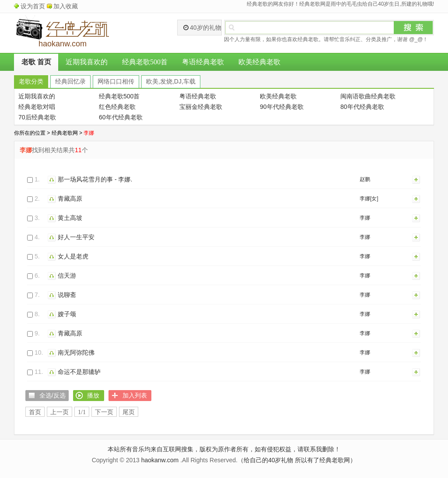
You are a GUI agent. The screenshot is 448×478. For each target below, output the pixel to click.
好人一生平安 (76, 237)
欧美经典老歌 (259, 62)
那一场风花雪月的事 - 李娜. (95, 179)
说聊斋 (67, 295)
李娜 (365, 218)
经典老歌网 (65, 133)
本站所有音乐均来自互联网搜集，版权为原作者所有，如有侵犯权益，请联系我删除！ (224, 449)
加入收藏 (66, 6)
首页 (35, 412)
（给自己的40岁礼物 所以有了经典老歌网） (297, 460)
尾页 (129, 412)
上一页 (59, 412)
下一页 (104, 412)
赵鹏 (365, 179)
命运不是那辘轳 (79, 372)
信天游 (67, 276)
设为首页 (33, 6)
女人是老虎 (73, 256)
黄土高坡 (70, 218)
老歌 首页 (36, 62)
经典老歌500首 (145, 62)
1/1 (82, 412)
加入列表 (416, 179)
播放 (53, 179)
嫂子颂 (67, 314)
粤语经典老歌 (203, 62)
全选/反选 (52, 395)
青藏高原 (70, 199)
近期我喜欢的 (87, 62)
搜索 (413, 28)
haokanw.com (160, 460)
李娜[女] (369, 199)
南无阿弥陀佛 (76, 352)
